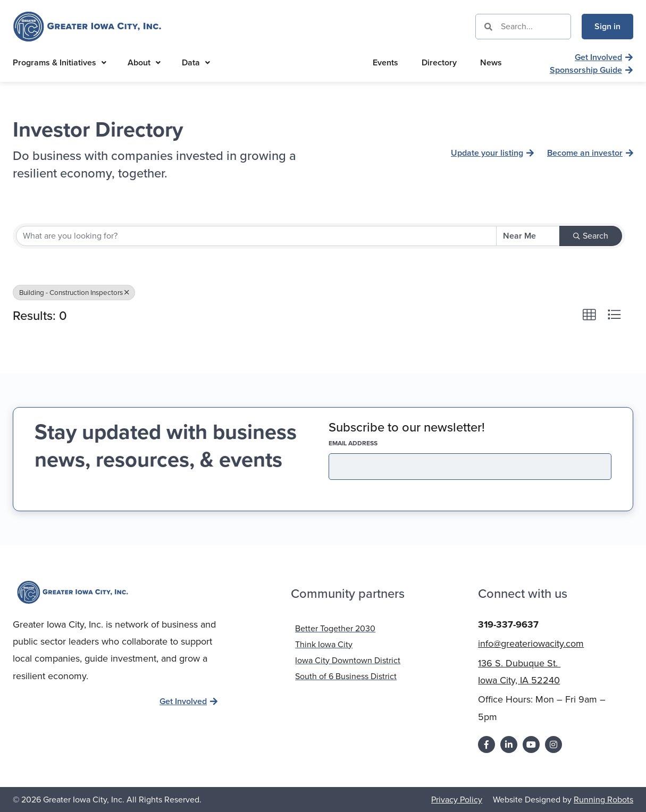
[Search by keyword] (256, 236)
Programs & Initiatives (60, 62)
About (144, 62)
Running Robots (603, 798)
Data (196, 62)
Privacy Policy (457, 798)
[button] (589, 315)
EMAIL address (372, 443)
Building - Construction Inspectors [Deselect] (74, 292)
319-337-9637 (508, 623)
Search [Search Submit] (591, 236)
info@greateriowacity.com (531, 642)
